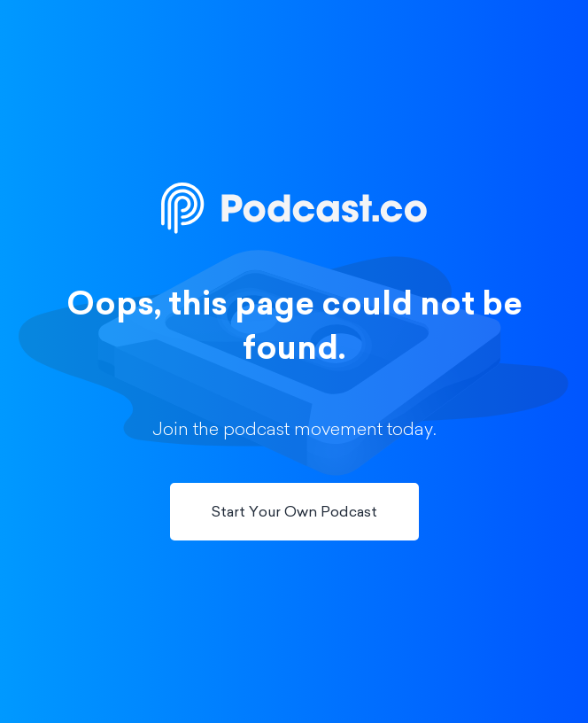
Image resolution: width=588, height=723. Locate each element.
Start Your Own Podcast (294, 513)
